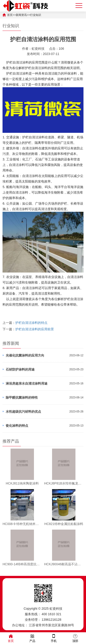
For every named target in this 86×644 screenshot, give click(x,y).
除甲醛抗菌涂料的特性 (22, 397)
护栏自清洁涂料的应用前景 (35, 329)
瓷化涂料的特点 (17, 426)
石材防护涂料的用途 (20, 369)
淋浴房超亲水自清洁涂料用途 (27, 383)
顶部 (75, 638)
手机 (54, 638)
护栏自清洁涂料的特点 (31, 323)
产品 (32, 638)
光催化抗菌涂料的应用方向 (25, 355)
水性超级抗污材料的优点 (23, 412)
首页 (11, 638)
